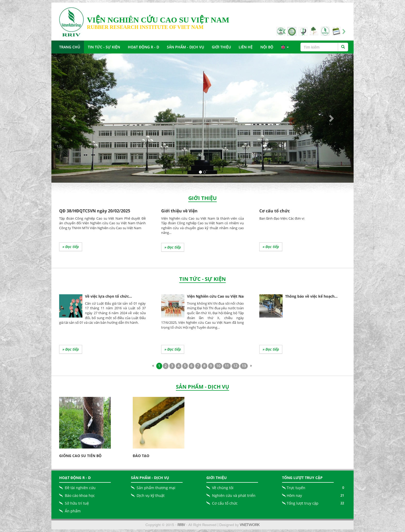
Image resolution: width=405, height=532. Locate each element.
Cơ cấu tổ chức (225, 503)
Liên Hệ (246, 47)
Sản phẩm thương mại (156, 488)
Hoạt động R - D (143, 47)
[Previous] (153, 366)
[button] (74, 118)
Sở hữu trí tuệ (77, 503)
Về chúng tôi (223, 488)
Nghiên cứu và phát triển (234, 495)
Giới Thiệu (221, 47)
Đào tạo (141, 456)
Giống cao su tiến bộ (80, 456)
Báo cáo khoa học (80, 495)
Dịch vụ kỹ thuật (151, 495)
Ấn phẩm (73, 511)
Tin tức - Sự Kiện (104, 47)
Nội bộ (267, 47)
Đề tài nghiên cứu (80, 488)
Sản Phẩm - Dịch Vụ (185, 47)
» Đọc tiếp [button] (71, 247)
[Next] (251, 366)
